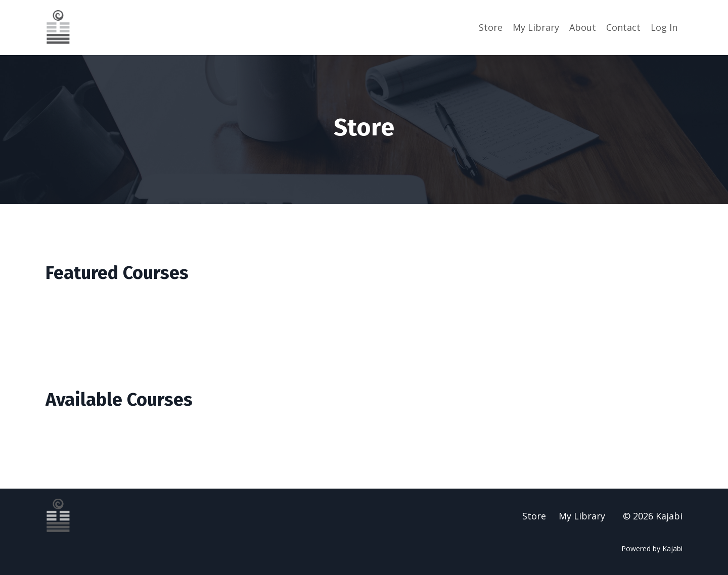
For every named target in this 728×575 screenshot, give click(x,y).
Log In (664, 27)
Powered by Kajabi (652, 548)
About (583, 27)
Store (491, 27)
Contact (623, 27)
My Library (536, 27)
